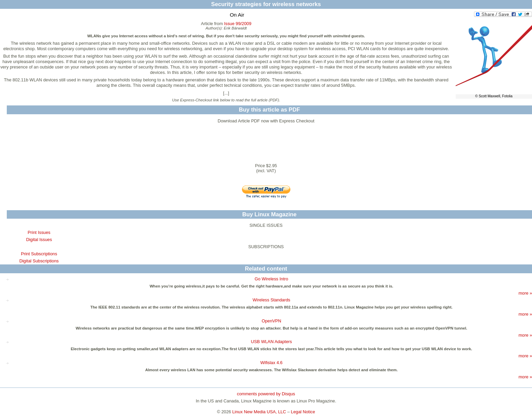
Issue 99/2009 (237, 24)
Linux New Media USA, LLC (259, 412)
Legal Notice (303, 412)
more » (525, 293)
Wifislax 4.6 (271, 363)
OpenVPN (271, 321)
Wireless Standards (272, 300)
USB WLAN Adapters (272, 342)
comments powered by (266, 394)
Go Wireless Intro (272, 279)
